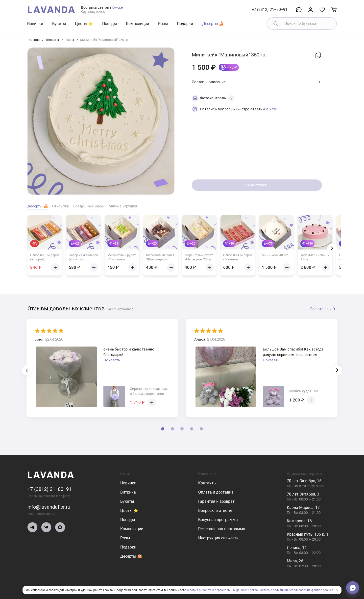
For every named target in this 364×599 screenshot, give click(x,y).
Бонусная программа (218, 520)
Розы (163, 24)
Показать (112, 360)
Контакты (207, 483)
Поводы (109, 24)
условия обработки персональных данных (217, 590)
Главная (34, 40)
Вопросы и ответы (215, 511)
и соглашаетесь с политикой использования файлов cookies (290, 590)
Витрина (128, 492)
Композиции (137, 24)
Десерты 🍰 (213, 24)
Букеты (59, 24)
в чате (272, 109)
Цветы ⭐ (84, 24)
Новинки (35, 24)
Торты (70, 40)
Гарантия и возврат (216, 501)
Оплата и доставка (216, 492)
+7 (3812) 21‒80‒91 (270, 10)
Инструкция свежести (218, 538)
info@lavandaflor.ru (49, 507)
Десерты (52, 40)
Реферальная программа (222, 529)
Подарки (185, 24)
